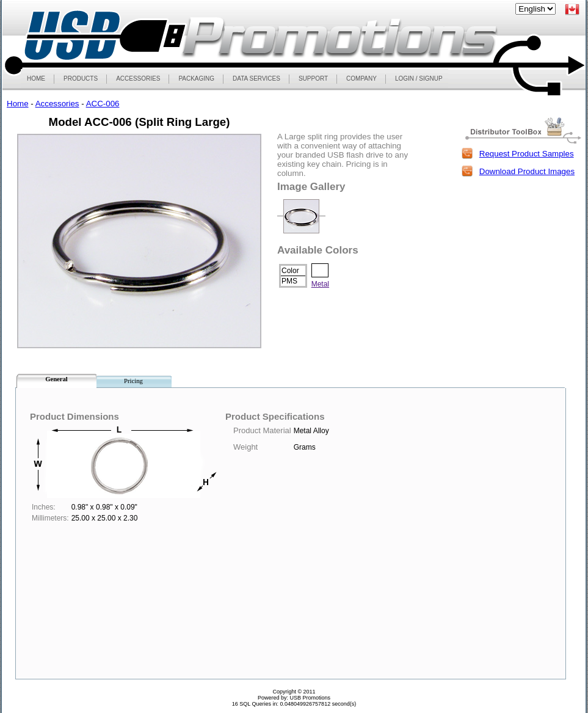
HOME (36, 79)
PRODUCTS (80, 79)
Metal (320, 284)
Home (18, 104)
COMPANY (361, 79)
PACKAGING (196, 79)
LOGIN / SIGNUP (419, 79)
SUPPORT (313, 79)
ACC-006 (103, 104)
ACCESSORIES (138, 79)
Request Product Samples (527, 154)
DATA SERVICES (256, 79)
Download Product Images (527, 171)
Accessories (57, 104)
